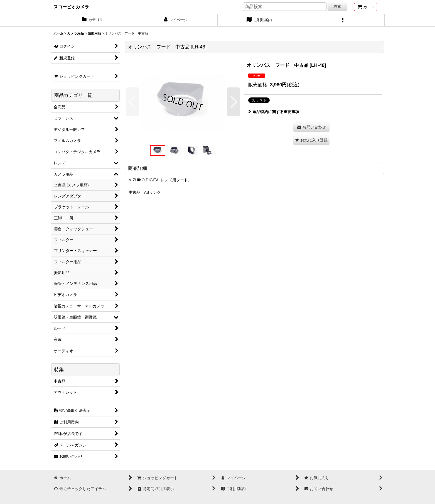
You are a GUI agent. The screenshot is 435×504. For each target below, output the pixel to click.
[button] (343, 20)
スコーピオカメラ (71, 7)
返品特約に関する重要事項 (274, 112)
